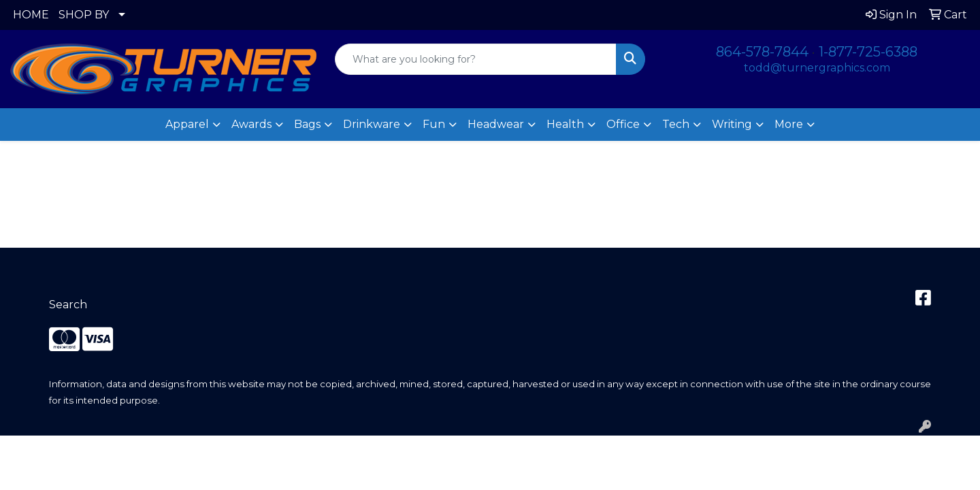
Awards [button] (251, 124)
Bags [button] (307, 124)
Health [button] (565, 124)
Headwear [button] (496, 124)
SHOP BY (84, 15)
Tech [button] (676, 124)
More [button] (789, 124)
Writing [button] (732, 124)
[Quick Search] (476, 59)
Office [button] (623, 124)
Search (68, 305)
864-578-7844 (762, 52)
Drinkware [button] (372, 124)
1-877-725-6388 (868, 52)
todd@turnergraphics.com (817, 68)
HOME (31, 15)
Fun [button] (434, 124)
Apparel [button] (187, 124)
